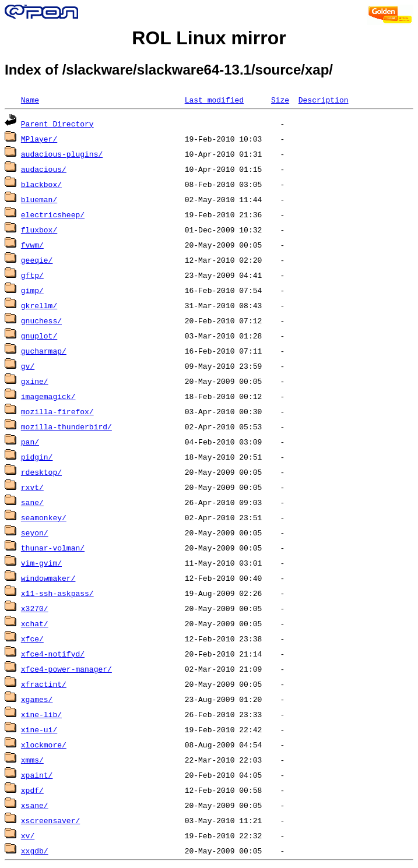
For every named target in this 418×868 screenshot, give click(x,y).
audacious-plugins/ (62, 154)
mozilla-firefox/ (57, 411)
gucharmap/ (44, 351)
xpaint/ (37, 775)
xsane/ (35, 805)
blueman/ (39, 199)
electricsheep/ (53, 214)
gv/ (28, 366)
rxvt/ (32, 487)
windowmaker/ (48, 578)
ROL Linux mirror (209, 38)
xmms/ (32, 760)
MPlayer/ (39, 139)
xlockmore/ (44, 744)
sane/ (32, 502)
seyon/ (35, 532)
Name (30, 100)
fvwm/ (32, 245)
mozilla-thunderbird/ (66, 426)
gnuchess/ (41, 320)
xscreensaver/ (50, 820)
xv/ (28, 835)
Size (280, 100)
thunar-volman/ (53, 548)
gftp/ (32, 275)
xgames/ (37, 699)
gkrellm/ (39, 305)
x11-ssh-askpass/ (57, 593)
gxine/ (35, 381)
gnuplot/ (39, 336)
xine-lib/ (41, 714)
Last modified (214, 100)
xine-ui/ (39, 729)
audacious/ (44, 169)
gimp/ (32, 290)
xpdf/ (32, 790)
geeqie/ (37, 260)
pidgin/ (37, 457)
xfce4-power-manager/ (66, 669)
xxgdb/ (35, 851)
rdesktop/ (41, 472)
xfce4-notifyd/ (53, 654)
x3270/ (35, 608)
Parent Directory (57, 124)
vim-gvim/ (41, 563)
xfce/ (32, 638)
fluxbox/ (39, 230)
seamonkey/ (44, 517)
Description (324, 100)
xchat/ (35, 623)
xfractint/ (44, 684)
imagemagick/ (48, 396)
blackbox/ (41, 184)
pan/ (30, 442)
